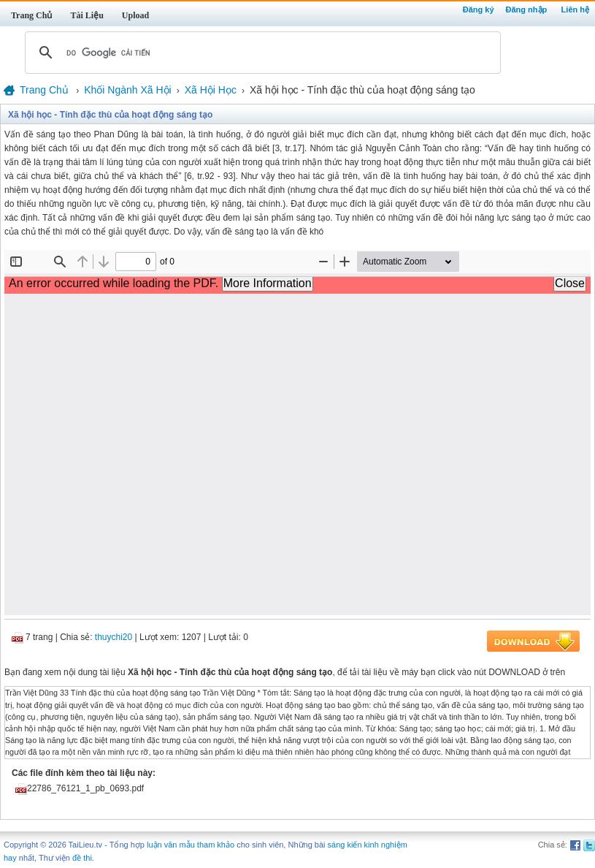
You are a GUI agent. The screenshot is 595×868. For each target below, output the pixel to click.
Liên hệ (575, 9)
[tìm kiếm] (261, 53)
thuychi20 (114, 637)
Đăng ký (479, 9)
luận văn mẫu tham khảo (191, 845)
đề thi (82, 858)
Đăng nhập (527, 9)
